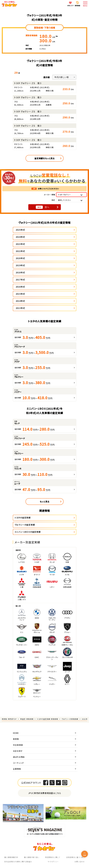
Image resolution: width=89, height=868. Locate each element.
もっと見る (45, 502)
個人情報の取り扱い (32, 857)
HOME (16, 733)
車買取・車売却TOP (9, 719)
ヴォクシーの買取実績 (70, 719)
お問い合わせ (80, 862)
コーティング (18, 763)
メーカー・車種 (49, 195)
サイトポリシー (53, 862)
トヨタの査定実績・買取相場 (47, 719)
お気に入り (70, 6)
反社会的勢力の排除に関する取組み (18, 862)
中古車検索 (18, 745)
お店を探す (18, 751)
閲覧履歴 (77, 6)
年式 (53, 200)
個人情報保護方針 (11, 857)
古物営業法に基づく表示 (75, 857)
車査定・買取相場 (27, 719)
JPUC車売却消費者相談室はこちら (44, 793)
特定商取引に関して (53, 857)
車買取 (16, 739)
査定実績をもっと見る (44, 158)
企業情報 (17, 769)
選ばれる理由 (19, 757)
